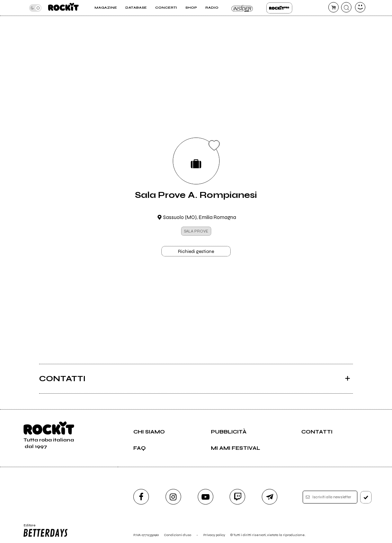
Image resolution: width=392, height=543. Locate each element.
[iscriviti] (366, 497)
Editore (46, 531)
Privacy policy (214, 535)
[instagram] (173, 497)
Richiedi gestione (196, 252)
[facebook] (141, 497)
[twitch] (237, 497)
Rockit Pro (279, 8)
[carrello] (333, 7)
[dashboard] (360, 7)
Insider (242, 8)
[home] (63, 8)
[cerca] (346, 7)
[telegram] (270, 497)
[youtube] (206, 497)
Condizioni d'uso (178, 535)
